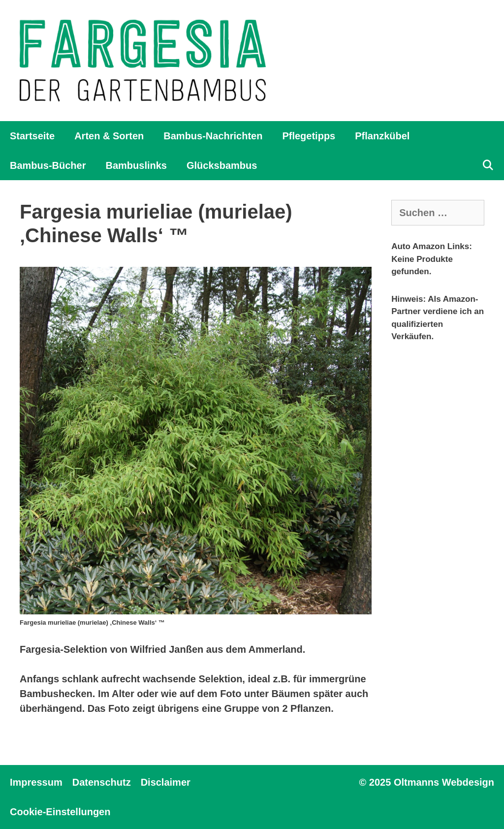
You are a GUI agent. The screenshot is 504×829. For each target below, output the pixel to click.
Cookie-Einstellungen (60, 812)
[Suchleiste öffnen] (488, 165)
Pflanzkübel (382, 136)
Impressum (36, 782)
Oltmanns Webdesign (444, 782)
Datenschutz (102, 782)
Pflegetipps (309, 136)
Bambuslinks (136, 165)
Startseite (32, 136)
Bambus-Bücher (48, 165)
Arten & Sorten (109, 136)
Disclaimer (166, 782)
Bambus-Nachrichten (213, 136)
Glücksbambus (222, 165)
